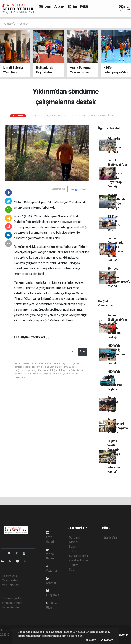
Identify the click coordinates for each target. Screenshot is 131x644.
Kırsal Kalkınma (79, 560)
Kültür (85, 7)
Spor (72, 570)
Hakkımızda (10, 576)
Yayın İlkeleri (10, 580)
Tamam (107, 640)
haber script (8, 639)
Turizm (74, 565)
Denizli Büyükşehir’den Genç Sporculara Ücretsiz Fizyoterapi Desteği (117, 173)
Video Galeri (50, 554)
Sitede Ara (110, 537)
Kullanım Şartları (12, 598)
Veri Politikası (11, 585)
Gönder (83, 351)
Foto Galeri (50, 537)
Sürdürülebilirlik (79, 556)
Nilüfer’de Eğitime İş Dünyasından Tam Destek (116, 354)
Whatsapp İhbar (12, 603)
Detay (91, 640)
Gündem (45, 7)
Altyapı (59, 7)
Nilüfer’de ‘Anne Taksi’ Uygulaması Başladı (115, 380)
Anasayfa (10, 24)
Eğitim (72, 7)
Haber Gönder (11, 607)
